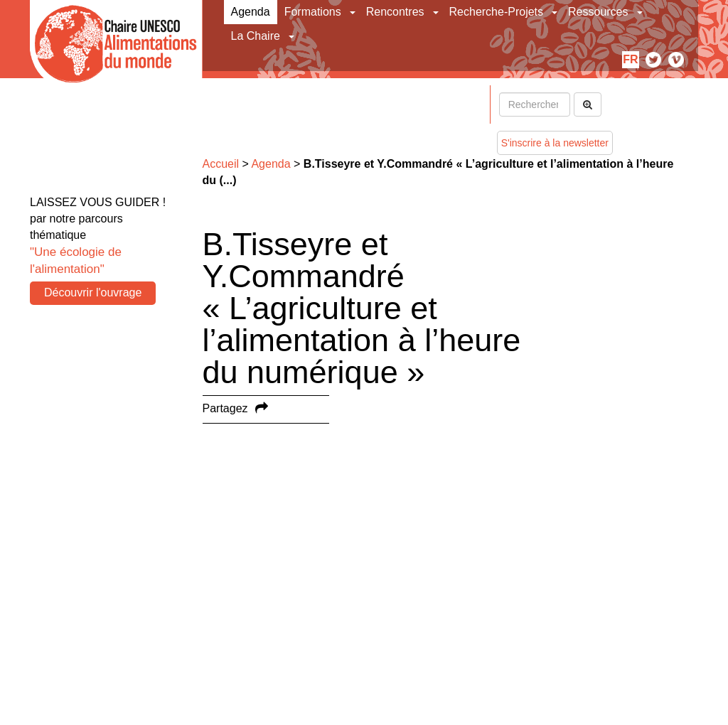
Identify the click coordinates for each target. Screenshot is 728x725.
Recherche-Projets (497, 12)
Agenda (251, 12)
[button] (354, 12)
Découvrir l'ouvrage (93, 292)
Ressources (598, 12)
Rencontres (395, 12)
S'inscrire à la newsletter (555, 143)
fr (630, 59)
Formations (313, 12)
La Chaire (256, 36)
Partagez (225, 408)
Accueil (221, 164)
